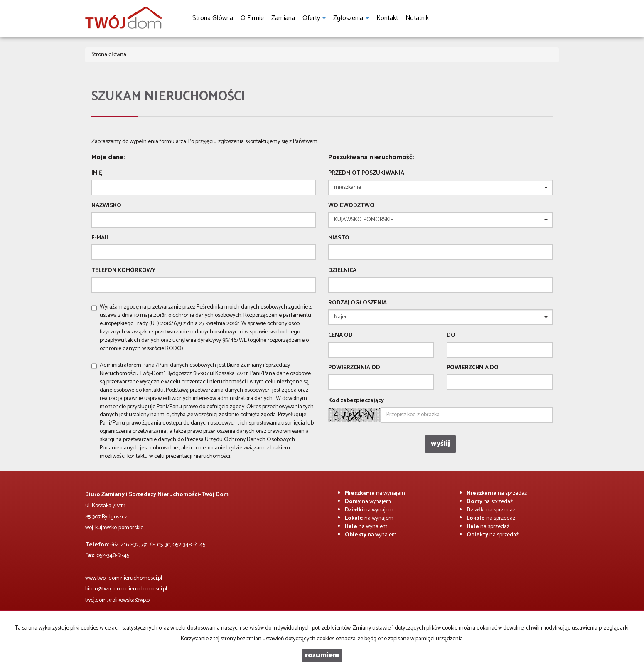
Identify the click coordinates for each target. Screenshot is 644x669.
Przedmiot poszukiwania (366, 173)
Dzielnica (342, 271)
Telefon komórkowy (123, 271)
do (451, 336)
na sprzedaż (497, 493)
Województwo (351, 206)
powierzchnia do (473, 368)
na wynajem (375, 493)
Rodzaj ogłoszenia (358, 303)
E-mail (100, 238)
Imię (97, 173)
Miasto (339, 238)
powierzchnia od (354, 368)
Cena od (340, 336)
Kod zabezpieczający (356, 401)
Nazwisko (106, 206)
